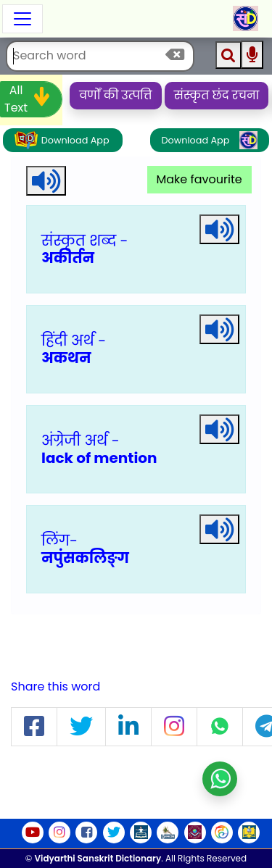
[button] (34, 727)
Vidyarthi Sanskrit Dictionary (98, 858)
